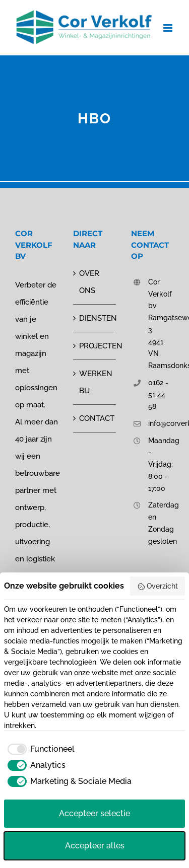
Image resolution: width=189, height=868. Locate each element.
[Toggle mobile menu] (169, 28)
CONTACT (95, 418)
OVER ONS (89, 282)
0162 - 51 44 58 (158, 395)
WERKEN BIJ (95, 382)
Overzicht (158, 587)
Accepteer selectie (94, 813)
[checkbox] (39, 749)
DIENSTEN (95, 318)
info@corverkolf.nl (161, 423)
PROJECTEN (95, 346)
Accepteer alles (95, 846)
